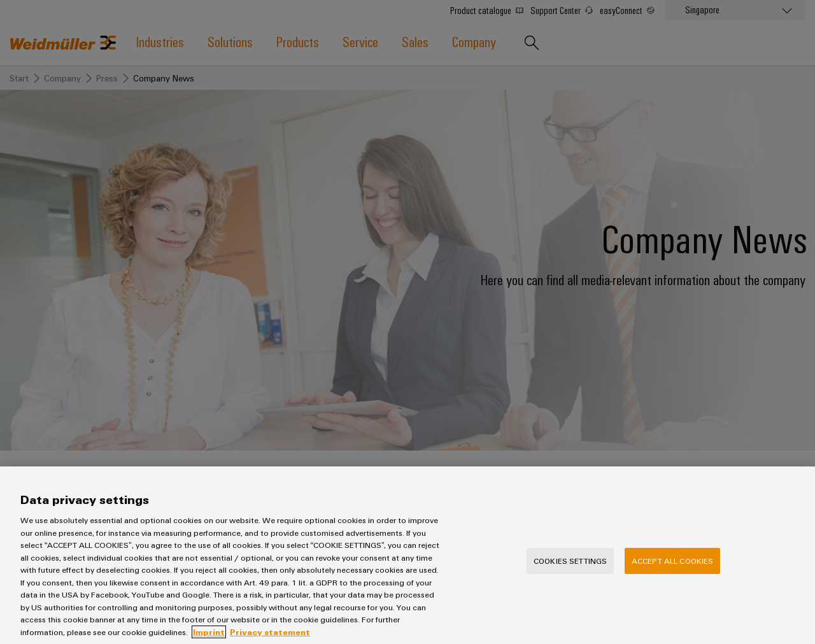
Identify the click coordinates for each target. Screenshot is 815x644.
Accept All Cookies (672, 573)
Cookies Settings (570, 573)
